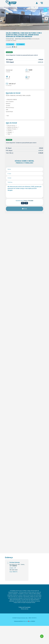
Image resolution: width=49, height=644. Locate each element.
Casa (13, 39)
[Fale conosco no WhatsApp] (42, 636)
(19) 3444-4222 (14, 570)
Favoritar (10, 44)
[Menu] (42, 3)
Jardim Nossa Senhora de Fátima (23, 39)
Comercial (8, 39)
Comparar (21, 44)
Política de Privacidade (25, 607)
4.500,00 (40, 62)
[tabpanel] (24, 19)
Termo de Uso (24, 609)
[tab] (45, 10)
